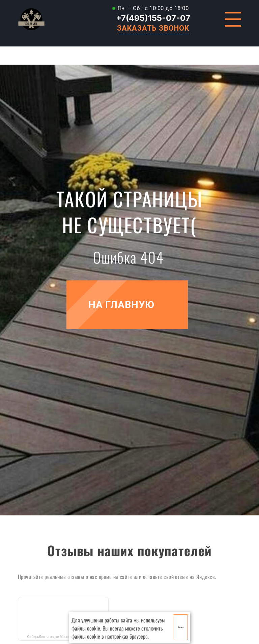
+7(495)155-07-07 (153, 18)
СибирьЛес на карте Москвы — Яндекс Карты (63, 637)
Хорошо (181, 627)
